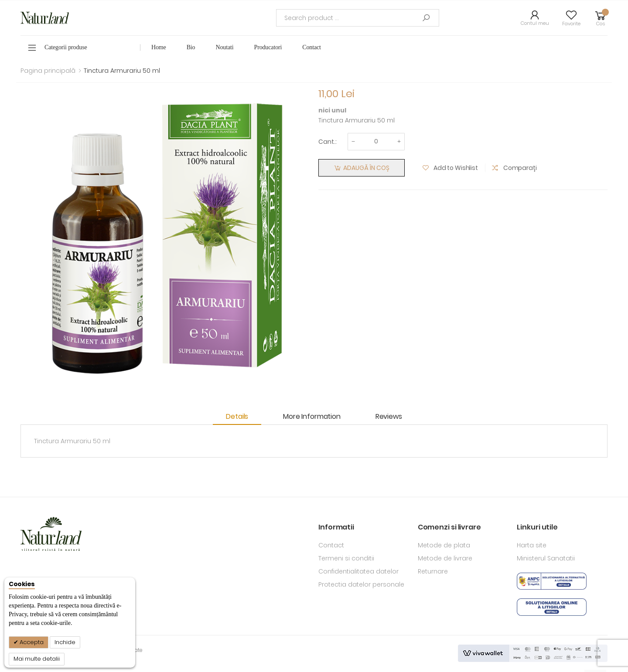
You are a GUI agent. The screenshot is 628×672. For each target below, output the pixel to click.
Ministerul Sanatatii (546, 558)
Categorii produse (66, 47)
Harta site (532, 545)
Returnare (433, 571)
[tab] (241, 417)
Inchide (65, 642)
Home (159, 47)
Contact (331, 545)
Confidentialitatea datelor (358, 571)
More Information (312, 416)
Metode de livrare (445, 558)
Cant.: (328, 142)
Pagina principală (48, 71)
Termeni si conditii (346, 558)
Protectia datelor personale (361, 584)
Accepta (31, 642)
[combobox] (358, 18)
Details (237, 416)
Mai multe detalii (37, 659)
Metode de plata (444, 545)
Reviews (389, 416)
